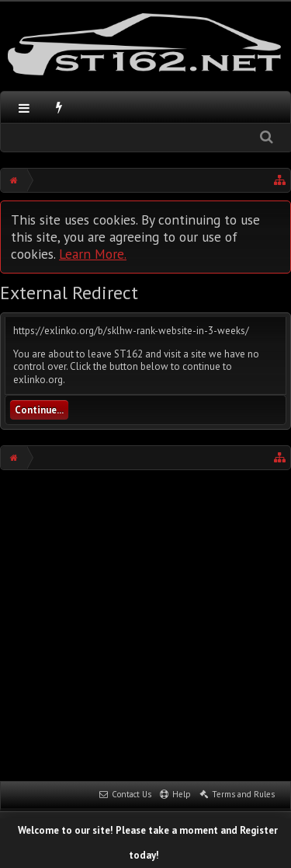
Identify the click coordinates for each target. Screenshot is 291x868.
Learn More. (93, 254)
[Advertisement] (145, 624)
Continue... (39, 410)
